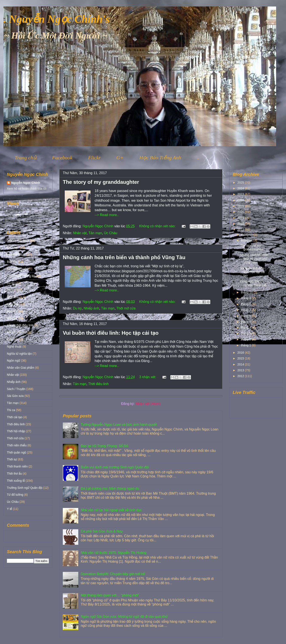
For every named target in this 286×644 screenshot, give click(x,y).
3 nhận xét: (148, 377)
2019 (241, 218)
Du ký (77, 308)
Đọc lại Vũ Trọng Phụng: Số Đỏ (104, 446)
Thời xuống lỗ (16, 481)
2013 (241, 370)
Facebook (62, 158)
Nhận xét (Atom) (148, 404)
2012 (241, 376)
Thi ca (11, 410)
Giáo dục (13, 304)
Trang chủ (25, 158)
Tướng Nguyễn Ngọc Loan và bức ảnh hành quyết (119, 425)
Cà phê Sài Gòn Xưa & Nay (102, 531)
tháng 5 (246, 322)
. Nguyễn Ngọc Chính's (57, 19)
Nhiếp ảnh (91, 308)
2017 (241, 229)
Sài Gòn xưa (15, 396)
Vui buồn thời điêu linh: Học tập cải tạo (111, 333)
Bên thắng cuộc (17, 269)
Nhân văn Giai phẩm (21, 368)
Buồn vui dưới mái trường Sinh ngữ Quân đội (115, 467)
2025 (241, 183)
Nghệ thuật (14, 347)
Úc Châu (111, 233)
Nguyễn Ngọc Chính (26, 183)
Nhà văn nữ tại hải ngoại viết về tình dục (111, 510)
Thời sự (12, 459)
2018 (241, 224)
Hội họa (12, 318)
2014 (241, 364)
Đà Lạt (11, 290)
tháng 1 (246, 345)
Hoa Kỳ (12, 311)
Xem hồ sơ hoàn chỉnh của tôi (27, 189)
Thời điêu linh (98, 384)
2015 (241, 358)
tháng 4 (246, 328)
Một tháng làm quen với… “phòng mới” (110, 595)
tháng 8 (246, 304)
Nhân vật (80, 233)
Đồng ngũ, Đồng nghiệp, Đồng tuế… (255, 283)
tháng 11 (247, 240)
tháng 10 (247, 292)
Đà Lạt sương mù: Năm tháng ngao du (110, 488)
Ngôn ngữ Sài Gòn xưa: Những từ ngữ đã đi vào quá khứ (124, 617)
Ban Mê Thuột (16, 255)
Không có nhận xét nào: (158, 226)
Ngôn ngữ (14, 361)
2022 (241, 200)
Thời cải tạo (15, 417)
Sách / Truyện (16, 389)
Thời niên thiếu (17, 445)
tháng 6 (246, 316)
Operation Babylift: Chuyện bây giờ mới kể (113, 574)
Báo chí (12, 262)
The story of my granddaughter (101, 182)
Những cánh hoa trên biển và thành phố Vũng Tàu (124, 257)
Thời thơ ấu (14, 474)
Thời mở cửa (126, 308)
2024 (241, 188)
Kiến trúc (13, 339)
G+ (120, 158)
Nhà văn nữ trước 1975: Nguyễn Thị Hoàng (114, 553)
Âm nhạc (13, 248)
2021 (241, 206)
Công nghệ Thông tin (21, 276)
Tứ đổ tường (15, 495)
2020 (241, 212)
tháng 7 (246, 310)
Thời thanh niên (17, 466)
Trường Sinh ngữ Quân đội (25, 488)
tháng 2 (246, 339)
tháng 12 (247, 235)
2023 (241, 194)
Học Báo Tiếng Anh (160, 158)
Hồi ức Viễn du (17, 332)
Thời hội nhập (16, 431)
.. (198, 158)
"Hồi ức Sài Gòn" (18, 241)
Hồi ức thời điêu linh (20, 325)
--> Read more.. (107, 215)
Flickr (95, 158)
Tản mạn (95, 233)
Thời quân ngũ (17, 452)
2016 (241, 353)
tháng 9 (246, 298)
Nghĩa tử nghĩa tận (19, 354)
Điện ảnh (13, 297)
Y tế (9, 509)
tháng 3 (246, 333)
